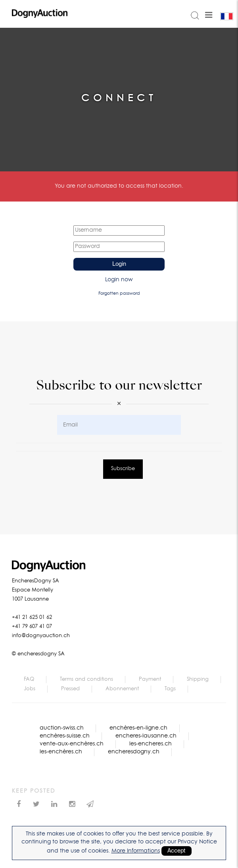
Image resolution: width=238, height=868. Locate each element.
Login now (119, 280)
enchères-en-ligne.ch (138, 728)
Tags (170, 689)
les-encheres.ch (151, 744)
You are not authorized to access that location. (119, 186)
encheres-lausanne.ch (146, 736)
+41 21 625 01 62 (32, 617)
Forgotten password (119, 293)
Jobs (30, 689)
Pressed (70, 689)
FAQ (29, 679)
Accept (177, 851)
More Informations (136, 851)
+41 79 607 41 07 (32, 627)
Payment (150, 679)
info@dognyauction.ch (41, 636)
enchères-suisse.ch (65, 736)
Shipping (198, 679)
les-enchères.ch (61, 752)
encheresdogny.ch (134, 752)
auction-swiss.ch (62, 728)
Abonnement (122, 689)
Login (119, 264)
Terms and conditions (86, 679)
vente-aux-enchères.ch (72, 744)
